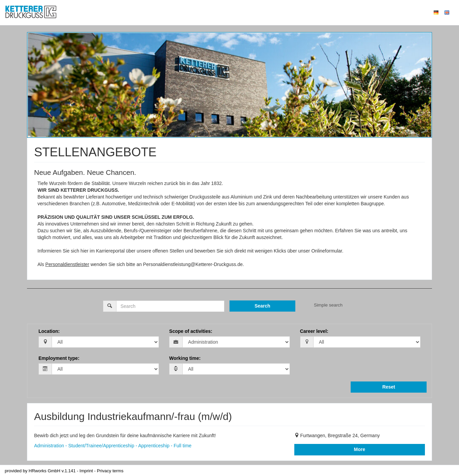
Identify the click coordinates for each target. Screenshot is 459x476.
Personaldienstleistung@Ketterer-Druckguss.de (193, 264)
